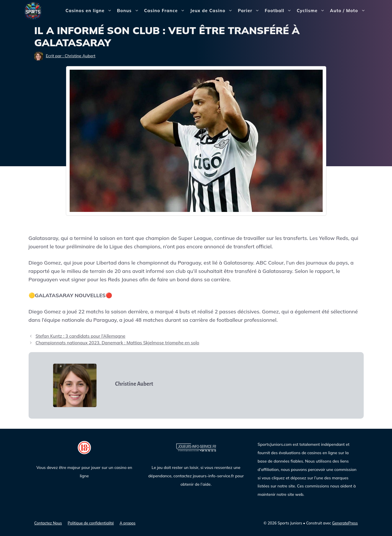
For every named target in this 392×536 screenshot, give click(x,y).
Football (279, 11)
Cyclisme (312, 11)
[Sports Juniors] (33, 10)
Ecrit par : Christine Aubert (71, 56)
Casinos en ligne (90, 11)
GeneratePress (345, 523)
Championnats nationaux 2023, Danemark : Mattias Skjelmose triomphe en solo (117, 343)
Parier (250, 11)
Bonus (129, 11)
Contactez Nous (48, 523)
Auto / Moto (349, 11)
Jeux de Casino (213, 11)
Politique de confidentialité (91, 523)
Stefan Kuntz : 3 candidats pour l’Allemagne (80, 336)
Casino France (166, 11)
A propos (128, 523)
